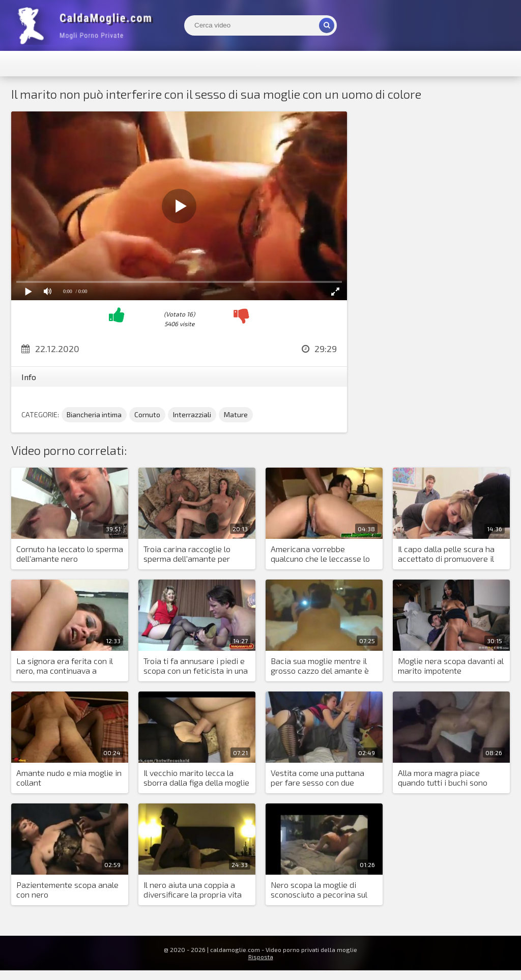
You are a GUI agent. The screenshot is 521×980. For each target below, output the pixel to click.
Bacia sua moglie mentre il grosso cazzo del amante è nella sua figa (320, 666)
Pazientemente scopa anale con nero (67, 889)
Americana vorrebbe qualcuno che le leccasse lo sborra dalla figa (320, 554)
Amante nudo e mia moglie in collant (69, 777)
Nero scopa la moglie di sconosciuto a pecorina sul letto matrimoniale (319, 890)
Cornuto (147, 414)
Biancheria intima (94, 414)
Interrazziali (192, 414)
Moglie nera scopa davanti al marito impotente (451, 666)
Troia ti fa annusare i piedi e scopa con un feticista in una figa (196, 666)
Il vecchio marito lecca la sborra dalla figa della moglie (196, 777)
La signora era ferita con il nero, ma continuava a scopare (65, 666)
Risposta (261, 957)
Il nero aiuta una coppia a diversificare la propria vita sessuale (193, 890)
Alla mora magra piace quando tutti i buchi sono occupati (443, 778)
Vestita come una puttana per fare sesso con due (317, 777)
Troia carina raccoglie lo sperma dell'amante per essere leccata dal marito (190, 554)
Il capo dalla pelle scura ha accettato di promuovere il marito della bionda (446, 554)
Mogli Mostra (88, 25)
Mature (236, 414)
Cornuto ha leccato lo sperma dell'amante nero (70, 554)
